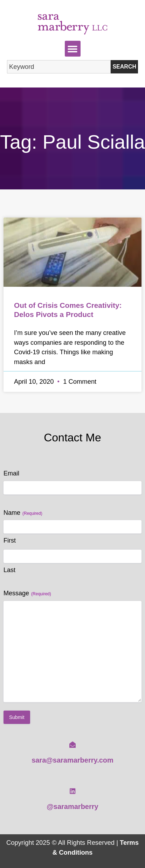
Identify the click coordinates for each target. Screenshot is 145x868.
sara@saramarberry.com (72, 760)
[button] (73, 49)
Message (27, 593)
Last (9, 570)
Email (11, 473)
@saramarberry (72, 807)
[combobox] (59, 67)
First (10, 540)
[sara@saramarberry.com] (72, 745)
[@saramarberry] (72, 791)
